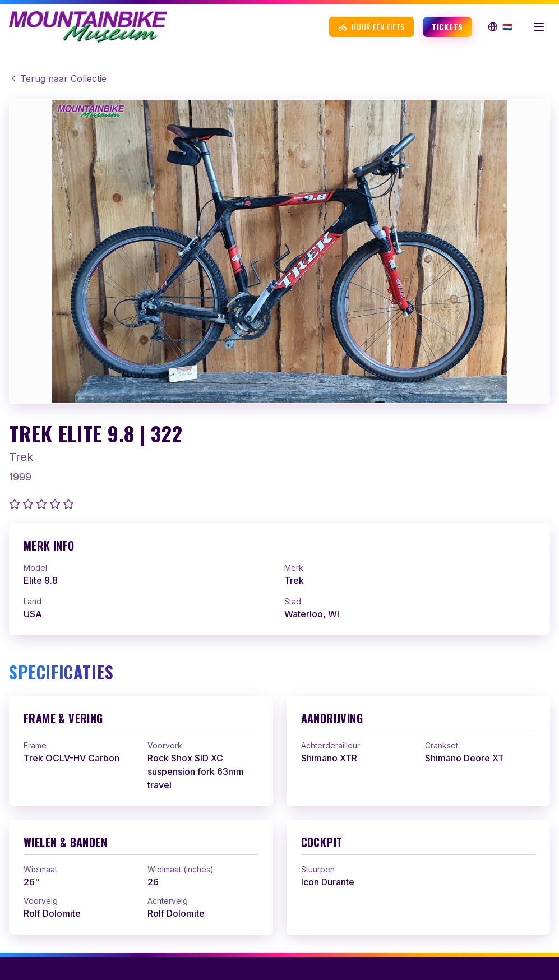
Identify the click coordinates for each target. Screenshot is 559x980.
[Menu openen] (539, 27)
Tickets (447, 27)
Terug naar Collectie (58, 78)
